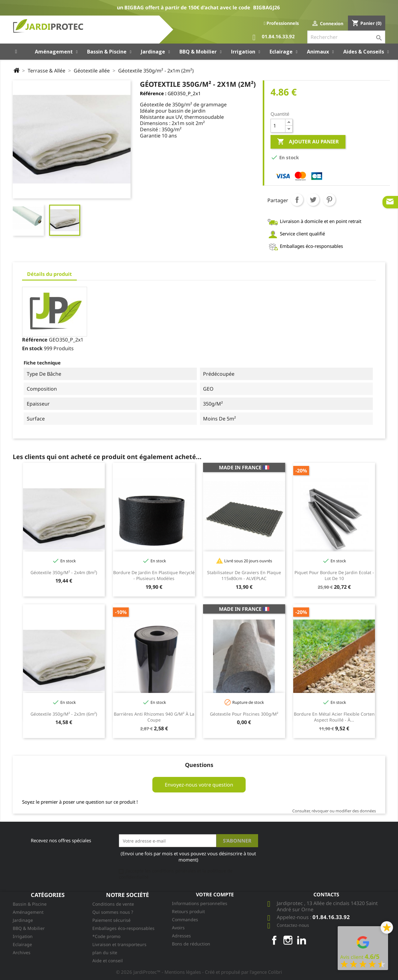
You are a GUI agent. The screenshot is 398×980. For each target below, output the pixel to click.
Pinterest (329, 200)
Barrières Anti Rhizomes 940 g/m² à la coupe (154, 717)
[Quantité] (278, 126)
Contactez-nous (293, 925)
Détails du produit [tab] (49, 274)
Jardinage (23, 920)
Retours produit (188, 911)
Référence (35, 340)
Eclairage (22, 944)
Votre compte (215, 894)
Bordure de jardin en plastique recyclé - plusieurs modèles (154, 576)
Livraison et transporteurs (119, 944)
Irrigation (23, 936)
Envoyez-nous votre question (199, 785)
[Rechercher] (346, 37)
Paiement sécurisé (111, 920)
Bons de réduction (191, 944)
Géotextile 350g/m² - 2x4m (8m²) (64, 572)
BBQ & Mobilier (29, 928)
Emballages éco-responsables (123, 928)
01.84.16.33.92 (274, 37)
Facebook (274, 940)
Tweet (313, 200)
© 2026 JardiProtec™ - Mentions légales (159, 972)
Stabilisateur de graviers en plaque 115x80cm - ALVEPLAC (244, 576)
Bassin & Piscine (30, 904)
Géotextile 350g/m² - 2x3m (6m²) (64, 714)
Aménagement (28, 912)
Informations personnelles (200, 903)
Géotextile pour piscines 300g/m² (244, 714)
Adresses (181, 936)
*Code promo (106, 936)
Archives (22, 952)
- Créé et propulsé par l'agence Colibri (242, 972)
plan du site (105, 952)
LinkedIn (302, 940)
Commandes (185, 920)
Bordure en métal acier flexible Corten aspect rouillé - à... (334, 717)
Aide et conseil (108, 961)
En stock (32, 348)
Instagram (288, 940)
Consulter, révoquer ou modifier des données (334, 811)
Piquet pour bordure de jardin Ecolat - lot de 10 (334, 576)
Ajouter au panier (308, 142)
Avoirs (178, 928)
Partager (297, 200)
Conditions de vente (113, 904)
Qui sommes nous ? (113, 912)
